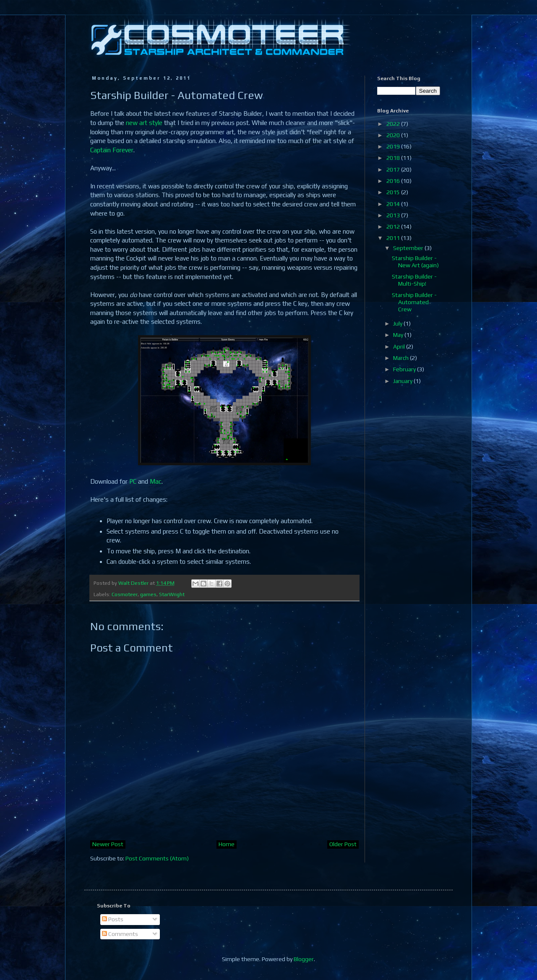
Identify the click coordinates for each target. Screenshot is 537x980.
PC (133, 481)
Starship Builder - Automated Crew (414, 302)
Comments (120, 934)
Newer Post (108, 844)
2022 (394, 124)
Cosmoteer (125, 594)
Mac (156, 481)
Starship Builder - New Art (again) (415, 262)
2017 (394, 169)
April (400, 347)
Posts (113, 919)
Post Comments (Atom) (157, 858)
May (399, 335)
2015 (394, 192)
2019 (394, 146)
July (398, 323)
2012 (394, 227)
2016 (394, 181)
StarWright (172, 594)
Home (227, 844)
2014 (394, 204)
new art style (144, 123)
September (409, 248)
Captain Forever (112, 150)
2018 (394, 158)
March (401, 358)
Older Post (343, 844)
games (148, 594)
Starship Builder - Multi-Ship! (414, 280)
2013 (394, 215)
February (405, 369)
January (403, 381)
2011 (394, 238)
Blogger (304, 959)
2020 (394, 135)
